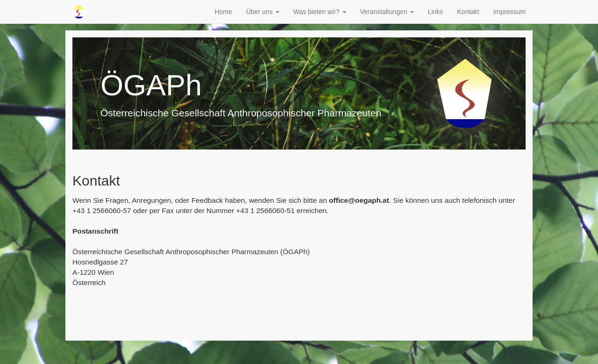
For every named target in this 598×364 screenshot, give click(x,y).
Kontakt (468, 12)
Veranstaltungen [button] (387, 12)
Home (223, 12)
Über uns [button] (263, 12)
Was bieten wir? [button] (320, 12)
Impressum (509, 12)
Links (436, 12)
